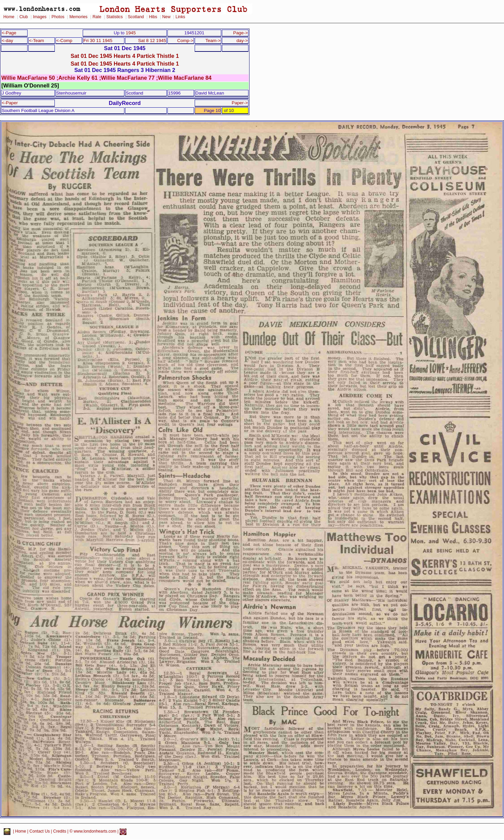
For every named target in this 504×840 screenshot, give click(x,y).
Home (9, 17)
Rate (97, 17)
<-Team (36, 41)
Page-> (240, 33)
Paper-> (240, 103)
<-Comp (64, 41)
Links (180, 17)
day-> (242, 41)
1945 (131, 33)
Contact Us (40, 832)
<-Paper (10, 103)
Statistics (114, 17)
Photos (58, 17)
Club (24, 17)
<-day (7, 41)
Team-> (213, 41)
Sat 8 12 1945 (152, 41)
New (166, 17)
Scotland (136, 17)
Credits (60, 832)
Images (40, 17)
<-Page (9, 33)
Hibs (153, 17)
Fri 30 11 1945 (98, 41)
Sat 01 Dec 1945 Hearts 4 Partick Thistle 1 (125, 56)
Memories (78, 17)
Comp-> (185, 41)
